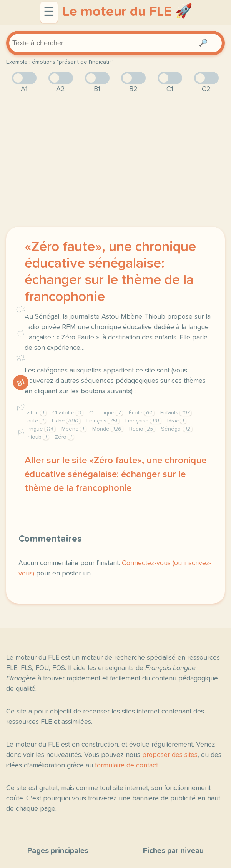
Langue (40, 429)
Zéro (64, 437)
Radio (142, 429)
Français (103, 421)
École (141, 413)
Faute (35, 421)
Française (143, 421)
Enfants (176, 413)
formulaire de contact (126, 765)
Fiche (66, 421)
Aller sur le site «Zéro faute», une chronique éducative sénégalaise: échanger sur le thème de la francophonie (115, 474)
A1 (21, 432)
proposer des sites (170, 755)
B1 (21, 383)
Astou (35, 413)
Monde (108, 429)
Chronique (106, 413)
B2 (21, 358)
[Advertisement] (115, 161)
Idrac (177, 421)
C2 (21, 309)
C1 (21, 333)
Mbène (74, 429)
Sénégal (177, 429)
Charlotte (68, 413)
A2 (21, 407)
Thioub (37, 437)
